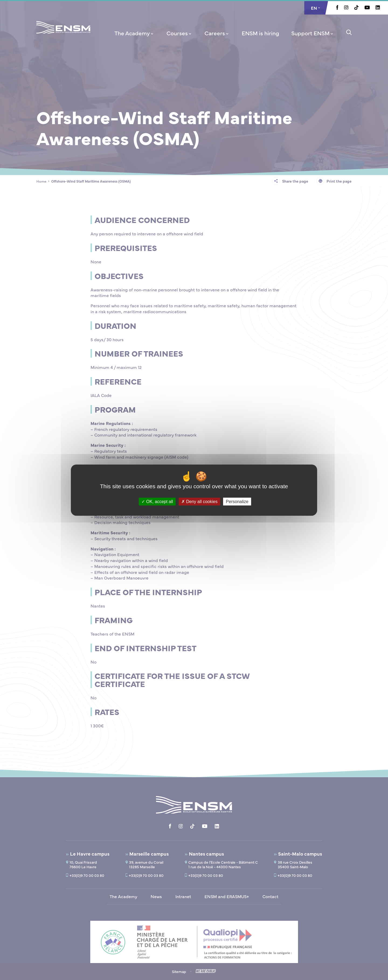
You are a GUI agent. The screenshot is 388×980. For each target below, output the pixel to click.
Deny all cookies (199, 501)
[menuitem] (134, 33)
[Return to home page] (63, 34)
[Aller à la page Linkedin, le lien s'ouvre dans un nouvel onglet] (378, 8)
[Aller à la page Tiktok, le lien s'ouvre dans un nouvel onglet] (356, 8)
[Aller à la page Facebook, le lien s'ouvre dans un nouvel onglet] (337, 8)
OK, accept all (157, 501)
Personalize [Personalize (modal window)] (237, 501)
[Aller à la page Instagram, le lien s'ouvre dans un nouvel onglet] (346, 8)
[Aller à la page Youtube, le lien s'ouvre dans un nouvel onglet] (367, 8)
